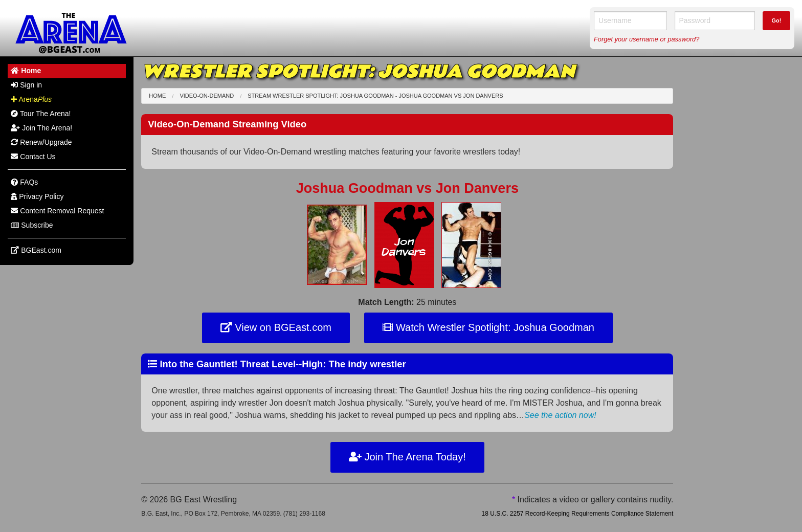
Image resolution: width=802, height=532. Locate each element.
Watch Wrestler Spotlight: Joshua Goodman (488, 327)
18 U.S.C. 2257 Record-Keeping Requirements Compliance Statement (577, 514)
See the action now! (560, 415)
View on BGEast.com (276, 327)
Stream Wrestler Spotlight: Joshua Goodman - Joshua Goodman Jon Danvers (375, 96)
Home (157, 96)
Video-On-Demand (207, 96)
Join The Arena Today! (407, 457)
